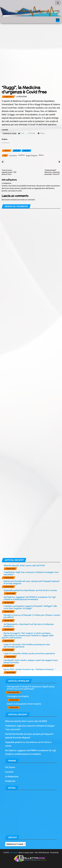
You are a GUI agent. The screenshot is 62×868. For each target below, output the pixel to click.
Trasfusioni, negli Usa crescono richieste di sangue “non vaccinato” (31, 573)
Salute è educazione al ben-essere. (24, 704)
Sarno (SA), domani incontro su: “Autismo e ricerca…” (29, 669)
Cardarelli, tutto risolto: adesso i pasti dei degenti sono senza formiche (31, 661)
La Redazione (21, 97)
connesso (14, 200)
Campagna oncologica (18, 696)
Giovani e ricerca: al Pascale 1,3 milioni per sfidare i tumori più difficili (32, 616)
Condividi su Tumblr (10, 133)
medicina (21, 155)
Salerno (41, 155)
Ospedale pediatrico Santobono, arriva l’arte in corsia (30, 590)
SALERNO (26, 151)
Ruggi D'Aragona (32, 156)
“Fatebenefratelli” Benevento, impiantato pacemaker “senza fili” (52, 172)
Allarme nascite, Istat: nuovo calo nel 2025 (24, 565)
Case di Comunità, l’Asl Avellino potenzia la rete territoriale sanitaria (27, 646)
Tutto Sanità (13, 853)
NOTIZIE (17, 151)
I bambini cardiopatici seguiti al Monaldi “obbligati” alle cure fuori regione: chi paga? (30, 607)
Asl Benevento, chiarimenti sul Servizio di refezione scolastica (29, 625)
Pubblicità (10, 781)
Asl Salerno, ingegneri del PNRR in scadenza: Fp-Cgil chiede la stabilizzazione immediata (29, 598)
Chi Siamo (10, 767)
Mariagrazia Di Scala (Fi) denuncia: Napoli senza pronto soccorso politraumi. (31, 688)
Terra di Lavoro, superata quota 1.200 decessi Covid (9, 172)
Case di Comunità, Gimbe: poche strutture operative (29, 653)
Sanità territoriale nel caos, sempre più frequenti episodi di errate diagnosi (31, 582)
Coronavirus (13, 156)
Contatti (9, 772)
